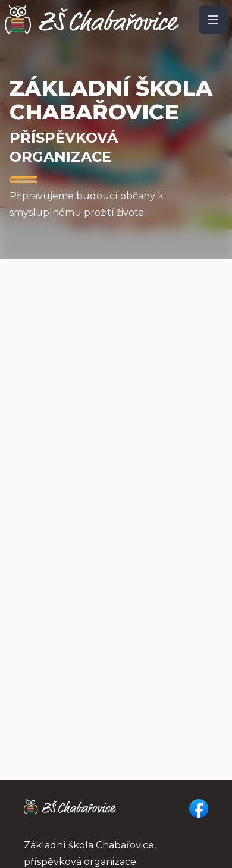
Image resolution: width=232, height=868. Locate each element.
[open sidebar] (213, 20)
